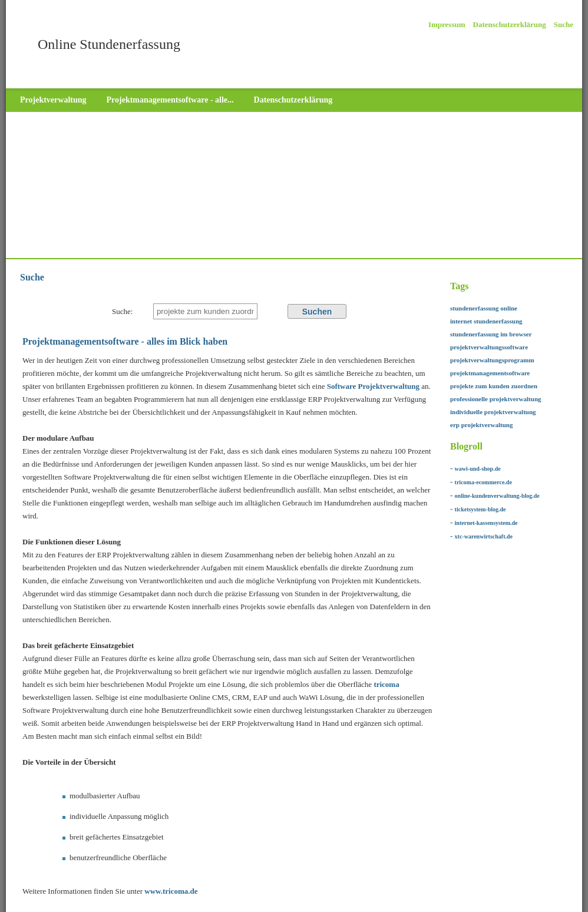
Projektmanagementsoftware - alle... (170, 100)
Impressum (447, 24)
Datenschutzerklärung (510, 24)
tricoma (386, 684)
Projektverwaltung (53, 100)
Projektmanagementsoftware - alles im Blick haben (125, 341)
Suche (564, 24)
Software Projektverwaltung (373, 386)
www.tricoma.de (171, 891)
